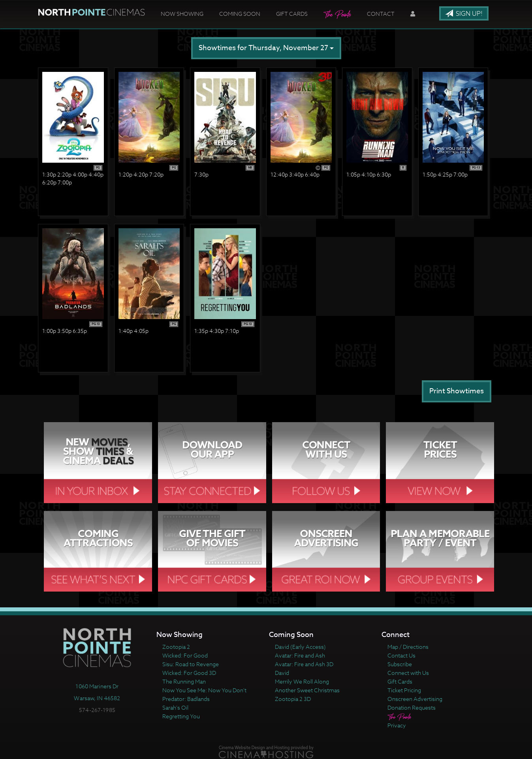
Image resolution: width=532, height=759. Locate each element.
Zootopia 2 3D (293, 699)
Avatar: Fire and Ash (300, 655)
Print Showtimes (457, 391)
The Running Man (184, 681)
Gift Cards (292, 14)
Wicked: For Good (185, 655)
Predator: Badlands (186, 699)
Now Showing (182, 14)
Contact (381, 14)
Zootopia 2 (176, 647)
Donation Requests (412, 707)
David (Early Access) (300, 647)
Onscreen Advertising (415, 699)
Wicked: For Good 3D (189, 673)
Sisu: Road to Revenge (191, 664)
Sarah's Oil (175, 707)
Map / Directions (408, 647)
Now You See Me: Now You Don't (204, 690)
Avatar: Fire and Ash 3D (304, 664)
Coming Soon (240, 14)
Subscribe (400, 664)
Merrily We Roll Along (302, 681)
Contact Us (401, 655)
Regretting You (181, 716)
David (282, 673)
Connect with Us (408, 673)
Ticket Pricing (404, 690)
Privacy (397, 725)
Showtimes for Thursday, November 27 (266, 48)
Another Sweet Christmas (307, 690)
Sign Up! (464, 14)
